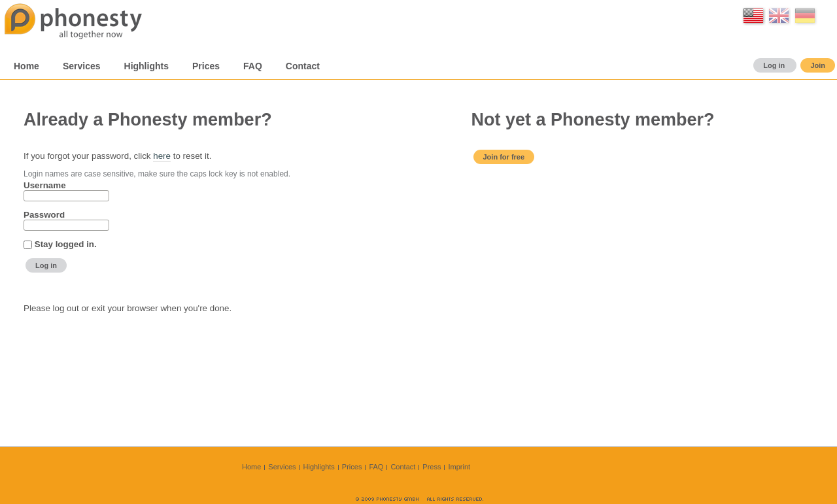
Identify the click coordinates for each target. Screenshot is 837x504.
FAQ (376, 467)
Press (432, 467)
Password (44, 215)
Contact (403, 467)
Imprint (459, 467)
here (162, 156)
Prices (352, 467)
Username (45, 185)
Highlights (319, 467)
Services (282, 467)
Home (251, 467)
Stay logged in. (66, 244)
